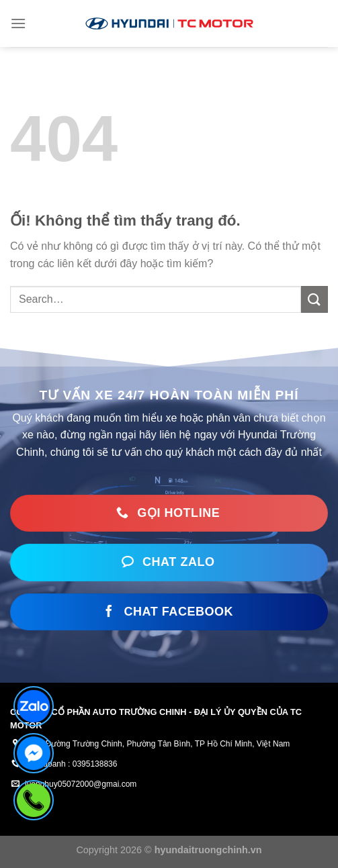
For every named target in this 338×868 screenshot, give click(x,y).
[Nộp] (314, 299)
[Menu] (18, 23)
